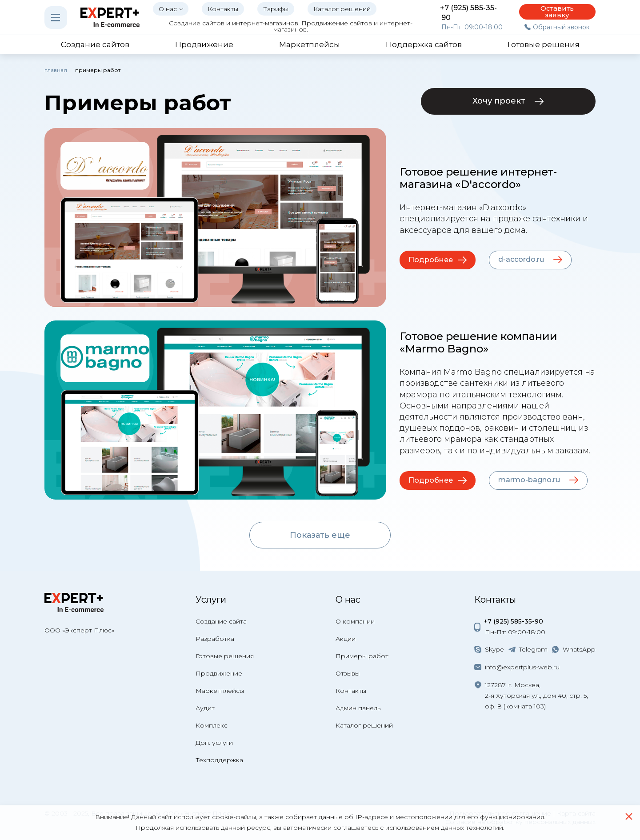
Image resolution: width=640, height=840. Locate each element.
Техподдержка (219, 760)
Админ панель (358, 708)
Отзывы (348, 673)
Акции (346, 639)
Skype (494, 649)
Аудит (205, 708)
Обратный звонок (561, 27)
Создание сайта (221, 621)
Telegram (533, 649)
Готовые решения (225, 656)
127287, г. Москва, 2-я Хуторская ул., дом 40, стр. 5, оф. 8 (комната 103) (536, 696)
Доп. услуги (214, 743)
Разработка (215, 639)
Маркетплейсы (220, 691)
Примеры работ (362, 656)
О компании (355, 621)
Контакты (351, 691)
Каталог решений (364, 725)
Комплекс (212, 725)
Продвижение (219, 673)
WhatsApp (579, 649)
